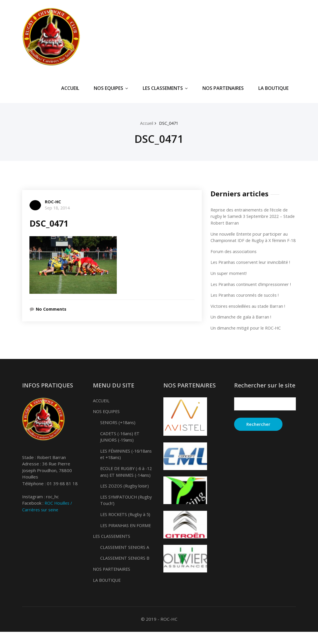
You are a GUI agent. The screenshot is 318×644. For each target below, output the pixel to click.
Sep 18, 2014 (58, 208)
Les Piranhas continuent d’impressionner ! (252, 290)
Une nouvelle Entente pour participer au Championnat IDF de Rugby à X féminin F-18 (252, 240)
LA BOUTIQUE (273, 88)
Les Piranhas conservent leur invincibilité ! (252, 268)
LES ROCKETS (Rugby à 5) (126, 527)
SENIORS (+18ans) (119, 428)
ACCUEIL (70, 88)
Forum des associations (234, 258)
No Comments (52, 309)
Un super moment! (229, 280)
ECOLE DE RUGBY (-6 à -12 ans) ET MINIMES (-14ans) (124, 481)
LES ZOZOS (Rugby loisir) (125, 498)
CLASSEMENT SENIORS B (126, 570)
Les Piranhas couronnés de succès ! (246, 301)
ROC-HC (53, 202)
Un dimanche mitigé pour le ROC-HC (247, 334)
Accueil (146, 123)
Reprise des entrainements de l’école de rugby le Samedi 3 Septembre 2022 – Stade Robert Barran (251, 216)
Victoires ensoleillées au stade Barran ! (249, 312)
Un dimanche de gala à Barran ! (241, 323)
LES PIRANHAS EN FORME (127, 538)
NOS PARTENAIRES (223, 88)
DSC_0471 (169, 123)
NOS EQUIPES (111, 88)
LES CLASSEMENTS (165, 88)
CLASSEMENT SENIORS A (126, 559)
